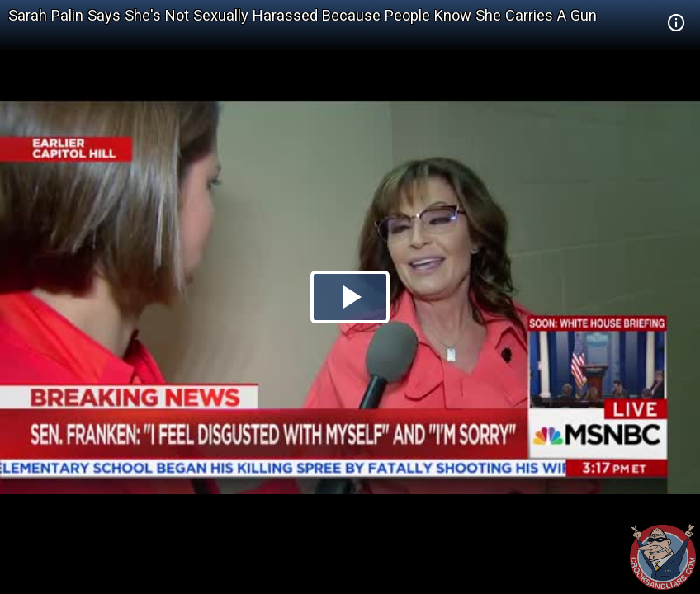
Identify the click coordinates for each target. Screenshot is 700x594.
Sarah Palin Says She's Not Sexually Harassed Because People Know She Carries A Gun (303, 15)
